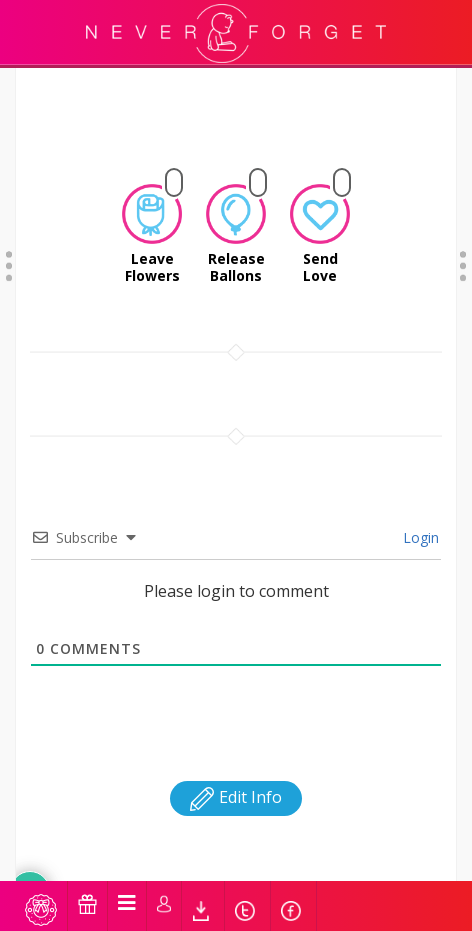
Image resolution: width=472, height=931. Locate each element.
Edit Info (236, 711)
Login (419, 451)
